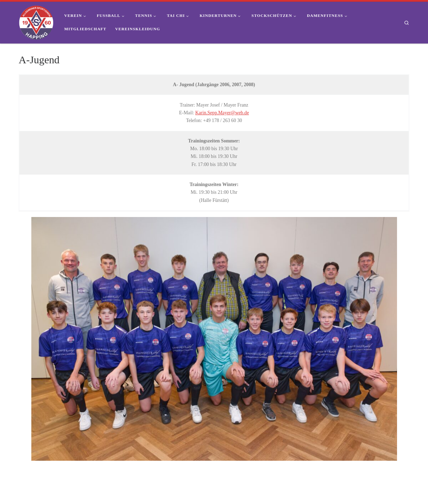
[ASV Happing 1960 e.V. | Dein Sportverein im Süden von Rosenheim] (36, 21)
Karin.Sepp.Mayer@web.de (222, 113)
